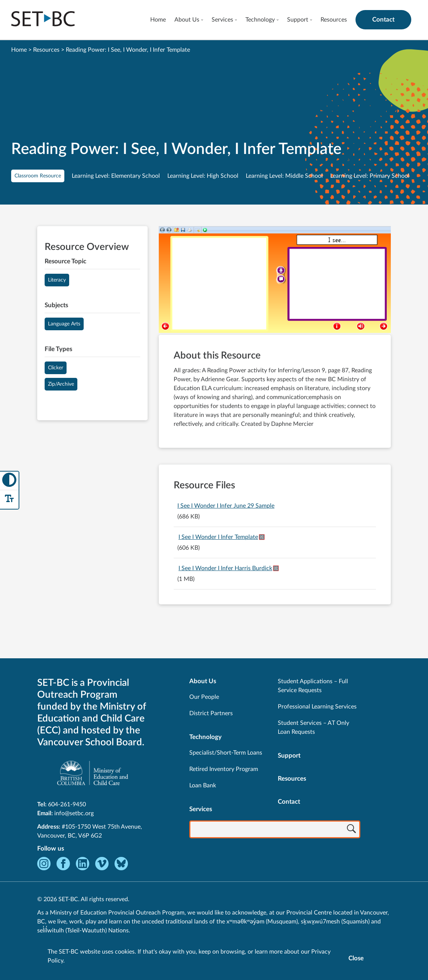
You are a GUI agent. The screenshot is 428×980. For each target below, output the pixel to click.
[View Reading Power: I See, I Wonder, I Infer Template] (275, 280)
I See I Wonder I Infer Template (218, 537)
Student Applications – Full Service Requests (313, 686)
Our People (204, 697)
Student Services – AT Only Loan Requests (313, 727)
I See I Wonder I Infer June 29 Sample (226, 506)
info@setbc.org (74, 813)
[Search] (351, 830)
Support (298, 20)
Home (158, 20)
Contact (383, 20)
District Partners (211, 713)
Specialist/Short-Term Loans (226, 753)
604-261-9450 (67, 804)
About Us (187, 20)
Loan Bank (203, 785)
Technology (260, 20)
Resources (334, 20)
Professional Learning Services (317, 707)
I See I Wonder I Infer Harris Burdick (225, 568)
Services (222, 20)
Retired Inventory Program (224, 769)
